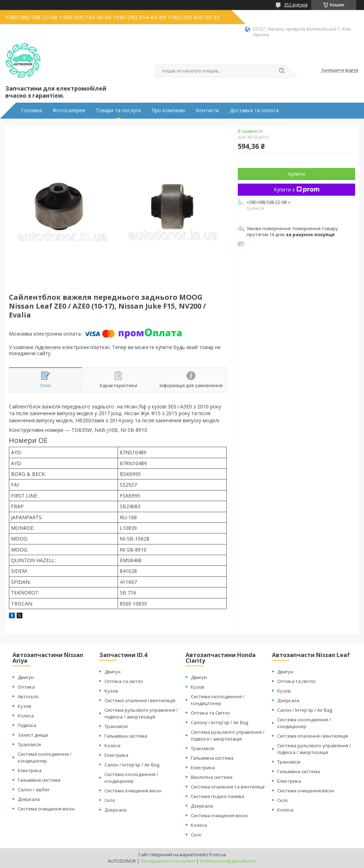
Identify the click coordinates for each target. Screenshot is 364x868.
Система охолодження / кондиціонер (45, 757)
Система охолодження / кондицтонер (218, 700)
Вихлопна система (212, 777)
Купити (296, 174)
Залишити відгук (340, 70)
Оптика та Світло (210, 713)
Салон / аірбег (34, 790)
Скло (110, 800)
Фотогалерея (69, 110)
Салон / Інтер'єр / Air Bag (132, 765)
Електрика (30, 770)
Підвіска (27, 725)
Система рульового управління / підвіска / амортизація (141, 713)
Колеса (26, 716)
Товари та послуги (118, 110)
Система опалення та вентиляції (228, 787)
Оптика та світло (124, 681)
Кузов (25, 706)
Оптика (26, 687)
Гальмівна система (39, 780)
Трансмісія (29, 744)
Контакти (207, 110)
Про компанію (168, 110)
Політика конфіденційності (228, 861)
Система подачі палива (218, 796)
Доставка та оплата (254, 110)
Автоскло (28, 696)
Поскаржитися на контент (168, 861)
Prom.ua (218, 855)
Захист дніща (33, 735)
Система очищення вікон (46, 809)
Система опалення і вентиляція (140, 700)
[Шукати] (282, 71)
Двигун (26, 677)
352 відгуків (296, 5)
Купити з (297, 189)
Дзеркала (29, 799)
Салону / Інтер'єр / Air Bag (220, 722)
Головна (32, 110)
